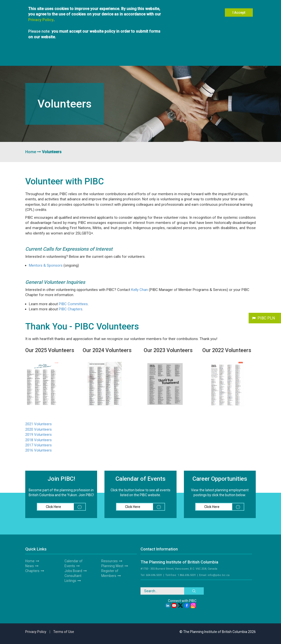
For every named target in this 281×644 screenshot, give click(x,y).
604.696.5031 (154, 575)
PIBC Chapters (71, 309)
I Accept (239, 13)
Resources (109, 561)
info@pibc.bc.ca (219, 575)
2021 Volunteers (38, 424)
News (30, 566)
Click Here (66, 507)
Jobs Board (73, 571)
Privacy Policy (41, 20)
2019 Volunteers (38, 435)
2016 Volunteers (38, 450)
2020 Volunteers (38, 429)
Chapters (32, 571)
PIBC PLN (266, 318)
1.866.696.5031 (187, 575)
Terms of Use (64, 632)
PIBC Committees (73, 304)
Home (31, 152)
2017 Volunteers (38, 445)
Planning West (112, 566)
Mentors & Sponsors (46, 265)
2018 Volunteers (38, 440)
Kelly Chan (140, 290)
